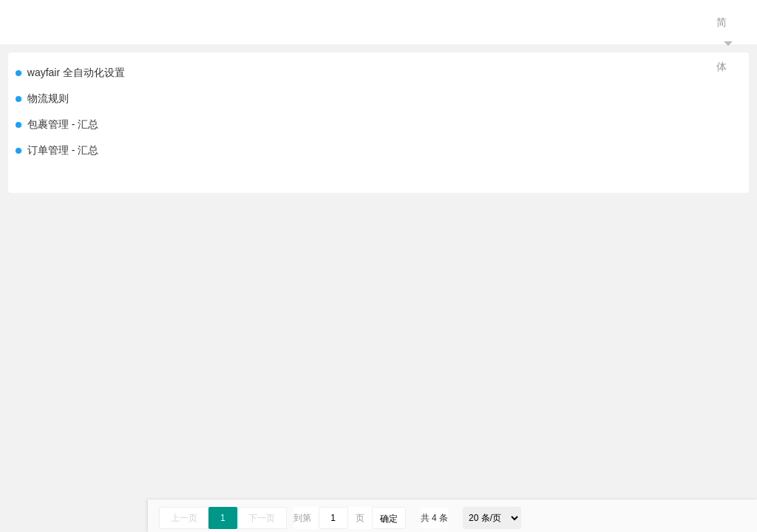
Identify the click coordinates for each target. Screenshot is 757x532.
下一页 (262, 518)
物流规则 (48, 98)
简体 (724, 44)
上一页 (184, 518)
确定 (389, 519)
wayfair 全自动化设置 (76, 72)
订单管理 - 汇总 (63, 150)
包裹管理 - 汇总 (63, 124)
